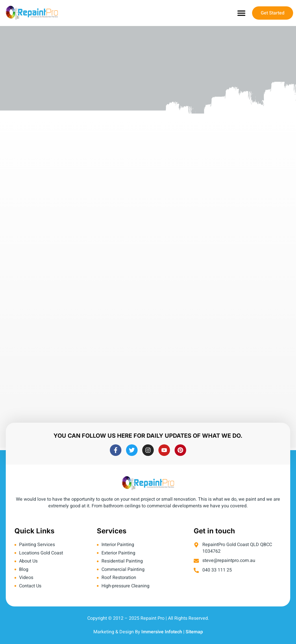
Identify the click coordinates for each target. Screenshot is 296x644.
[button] (241, 13)
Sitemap (194, 632)
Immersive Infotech (162, 632)
